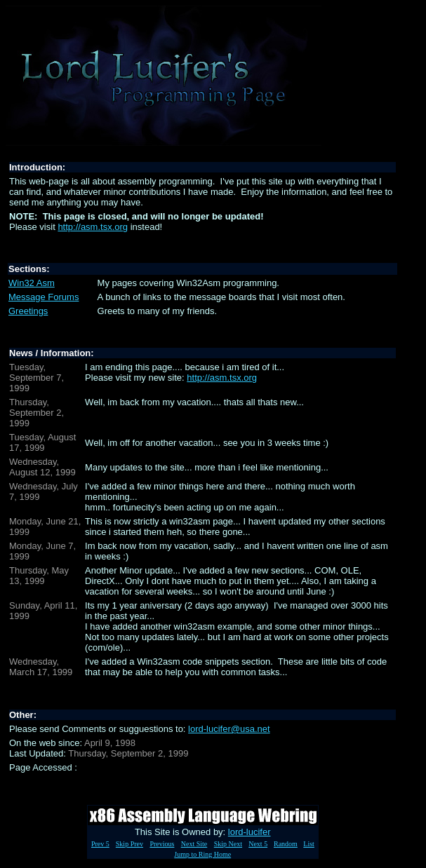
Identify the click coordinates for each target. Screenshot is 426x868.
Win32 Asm (32, 283)
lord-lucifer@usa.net (229, 729)
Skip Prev (129, 844)
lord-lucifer (249, 832)
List (309, 844)
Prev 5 (100, 844)
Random (286, 844)
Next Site (194, 844)
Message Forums (44, 297)
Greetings (28, 311)
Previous (162, 844)
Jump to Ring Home (202, 854)
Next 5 (258, 844)
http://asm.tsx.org (93, 227)
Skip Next (228, 844)
